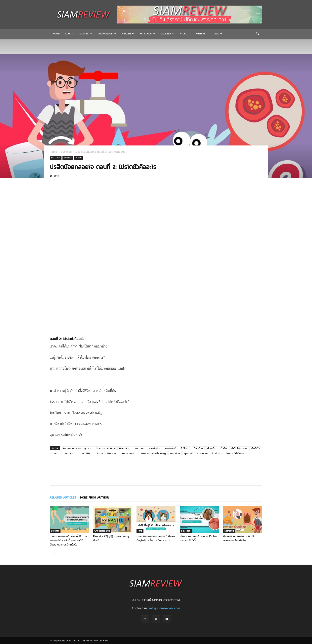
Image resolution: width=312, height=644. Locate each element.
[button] (257, 34)
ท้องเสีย (212, 448)
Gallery (167, 34)
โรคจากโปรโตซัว (235, 453)
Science (68, 158)
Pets (140, 531)
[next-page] (59, 553)
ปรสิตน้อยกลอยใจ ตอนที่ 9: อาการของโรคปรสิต (239, 538)
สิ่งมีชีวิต (175, 453)
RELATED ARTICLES (63, 498)
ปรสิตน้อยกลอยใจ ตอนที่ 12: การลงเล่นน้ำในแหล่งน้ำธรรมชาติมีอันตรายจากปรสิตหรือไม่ (68, 540)
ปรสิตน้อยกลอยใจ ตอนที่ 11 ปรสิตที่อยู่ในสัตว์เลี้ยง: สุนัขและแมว (156, 538)
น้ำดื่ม (224, 448)
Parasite (124, 448)
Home (56, 34)
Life (69, 34)
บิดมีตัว (255, 448)
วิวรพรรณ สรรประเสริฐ (152, 453)
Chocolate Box (102, 531)
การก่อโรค (155, 448)
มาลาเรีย (112, 453)
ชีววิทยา (185, 448)
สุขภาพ (188, 453)
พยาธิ (100, 453)
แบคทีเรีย (202, 453)
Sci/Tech (66, 152)
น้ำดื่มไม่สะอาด (239, 448)
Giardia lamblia (105, 448)
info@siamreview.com (165, 608)
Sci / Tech (147, 34)
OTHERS (202, 34)
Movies (86, 34)
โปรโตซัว (217, 453)
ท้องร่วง (198, 448)
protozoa (139, 448)
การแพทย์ (171, 448)
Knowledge (107, 34)
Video (185, 34)
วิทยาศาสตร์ (128, 453)
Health (128, 34)
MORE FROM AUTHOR (94, 498)
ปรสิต (55, 453)
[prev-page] (52, 553)
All (218, 34)
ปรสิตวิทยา (69, 453)
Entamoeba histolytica (77, 448)
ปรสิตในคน (86, 453)
